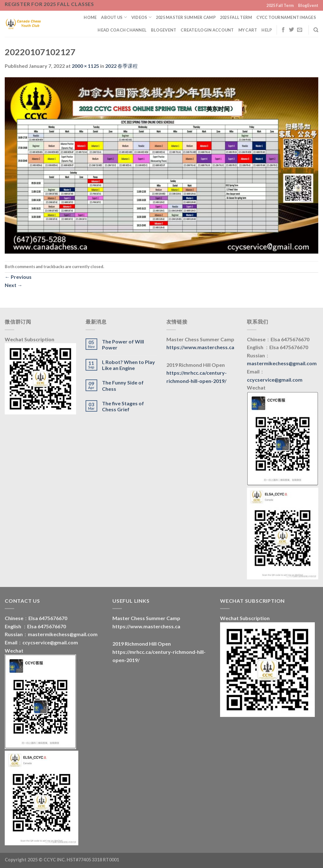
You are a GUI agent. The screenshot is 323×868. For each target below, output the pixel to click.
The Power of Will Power (123, 344)
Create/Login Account (207, 30)
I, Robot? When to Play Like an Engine (129, 365)
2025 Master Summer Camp (186, 17)
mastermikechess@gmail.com (282, 363)
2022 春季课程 (121, 66)
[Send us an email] (300, 30)
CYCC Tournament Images (286, 17)
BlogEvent (308, 5)
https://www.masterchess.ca (200, 347)
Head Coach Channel (122, 30)
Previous (18, 277)
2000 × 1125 (85, 66)
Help (267, 30)
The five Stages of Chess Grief (123, 406)
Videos (141, 17)
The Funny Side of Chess (123, 385)
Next (14, 285)
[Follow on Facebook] (283, 30)
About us (114, 17)
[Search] (316, 30)
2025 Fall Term (280, 5)
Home (90, 17)
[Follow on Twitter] (291, 30)
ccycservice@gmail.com (275, 380)
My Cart (248, 30)
